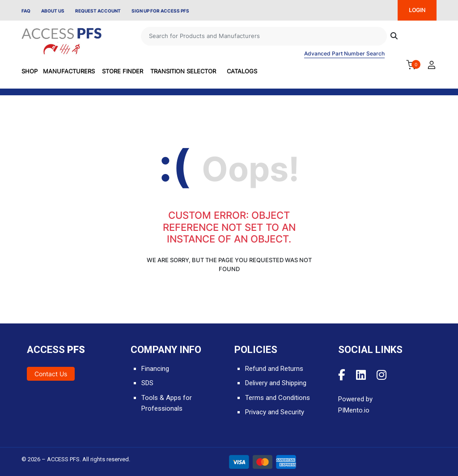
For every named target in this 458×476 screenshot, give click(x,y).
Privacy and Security (275, 412)
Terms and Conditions (278, 398)
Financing (155, 369)
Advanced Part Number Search (344, 53)
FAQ (26, 11)
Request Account (98, 11)
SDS (147, 383)
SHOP (30, 71)
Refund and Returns (274, 369)
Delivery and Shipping (276, 383)
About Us (53, 11)
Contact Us (51, 374)
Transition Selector (183, 71)
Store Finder (123, 71)
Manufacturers (69, 71)
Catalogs (242, 71)
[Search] (264, 36)
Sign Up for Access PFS (160, 11)
